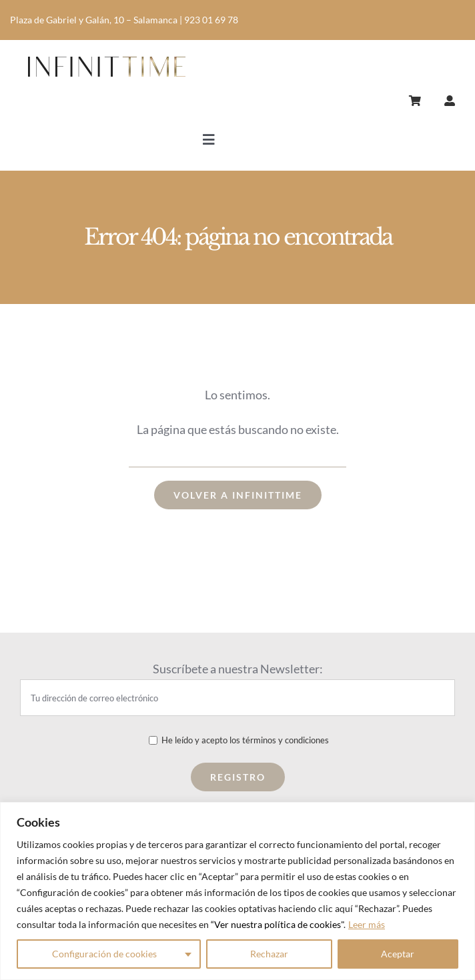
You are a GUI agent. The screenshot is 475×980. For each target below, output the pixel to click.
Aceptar (398, 954)
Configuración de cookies (104, 954)
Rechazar (269, 954)
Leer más (367, 924)
